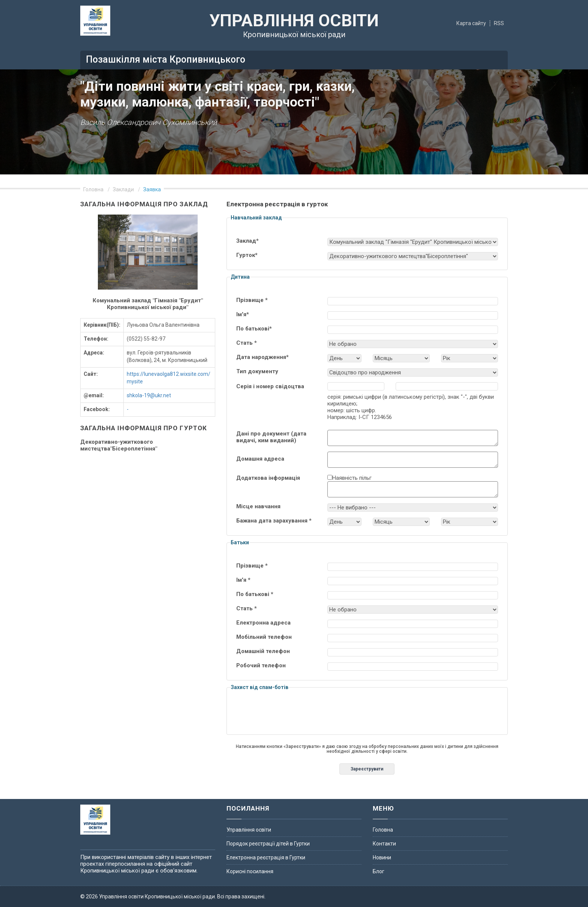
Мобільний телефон (264, 637)
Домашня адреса (260, 459)
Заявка (152, 189)
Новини (382, 857)
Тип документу (257, 371)
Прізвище (252, 300)
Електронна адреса (263, 623)
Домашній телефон (263, 651)
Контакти (384, 844)
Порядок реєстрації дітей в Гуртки (268, 844)
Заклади (123, 189)
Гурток (247, 255)
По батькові (254, 329)
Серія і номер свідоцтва (270, 386)
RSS (499, 23)
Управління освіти (249, 830)
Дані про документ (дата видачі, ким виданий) (271, 437)
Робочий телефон (261, 665)
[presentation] (367, 716)
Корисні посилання (250, 871)
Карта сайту (471, 23)
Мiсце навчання (258, 506)
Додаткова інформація (268, 478)
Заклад (247, 241)
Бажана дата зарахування (274, 521)
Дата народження (262, 357)
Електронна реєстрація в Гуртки (266, 857)
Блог (379, 871)
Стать (247, 343)
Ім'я (243, 314)
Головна (93, 189)
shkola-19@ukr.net (149, 395)
